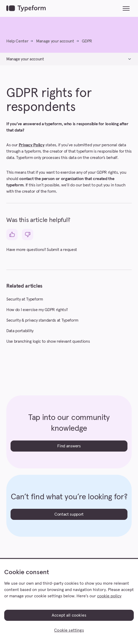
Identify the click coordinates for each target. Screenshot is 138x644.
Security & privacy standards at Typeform (42, 320)
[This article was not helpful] (28, 234)
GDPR (87, 41)
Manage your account (55, 41)
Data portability (20, 331)
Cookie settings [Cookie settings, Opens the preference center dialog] (69, 630)
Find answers (69, 446)
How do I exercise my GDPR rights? (37, 310)
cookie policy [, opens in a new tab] (109, 596)
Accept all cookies (69, 615)
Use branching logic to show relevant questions (48, 341)
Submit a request (62, 250)
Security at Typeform (25, 299)
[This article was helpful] (12, 234)
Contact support (69, 514)
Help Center (17, 41)
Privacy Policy (32, 145)
